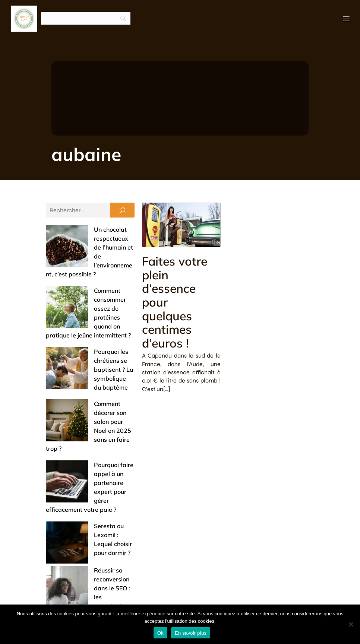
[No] (351, 624)
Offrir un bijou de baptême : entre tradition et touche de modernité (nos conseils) (87, 504)
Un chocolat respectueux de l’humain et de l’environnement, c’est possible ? (89, 239)
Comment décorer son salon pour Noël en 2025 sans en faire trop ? (87, 342)
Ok (160, 633)
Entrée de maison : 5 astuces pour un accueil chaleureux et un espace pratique (89, 470)
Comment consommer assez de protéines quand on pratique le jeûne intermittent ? (90, 273)
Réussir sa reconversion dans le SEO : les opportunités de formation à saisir (89, 435)
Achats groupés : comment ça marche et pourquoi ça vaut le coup (90, 538)
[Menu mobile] (346, 19)
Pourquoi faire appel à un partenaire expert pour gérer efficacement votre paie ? (86, 376)
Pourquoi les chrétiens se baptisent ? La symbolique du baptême (87, 307)
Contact (235, 597)
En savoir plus (191, 633)
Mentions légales (284, 597)
